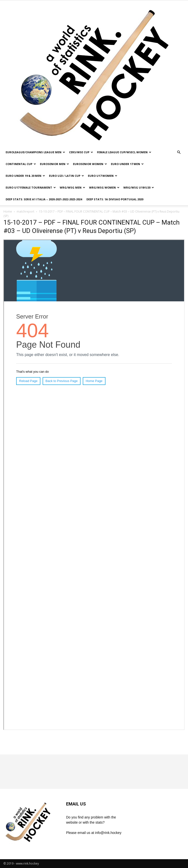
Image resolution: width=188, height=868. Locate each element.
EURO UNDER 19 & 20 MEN (25, 176)
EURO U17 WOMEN (103, 176)
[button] (179, 152)
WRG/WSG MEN (72, 187)
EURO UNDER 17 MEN (127, 164)
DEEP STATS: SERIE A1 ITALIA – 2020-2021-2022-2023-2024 (44, 199)
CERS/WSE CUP (81, 152)
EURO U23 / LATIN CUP (66, 176)
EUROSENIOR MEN (54, 164)
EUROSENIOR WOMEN (90, 164)
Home (8, 211)
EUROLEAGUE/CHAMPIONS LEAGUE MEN (35, 152)
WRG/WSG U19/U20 (139, 187)
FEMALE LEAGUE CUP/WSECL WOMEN (124, 152)
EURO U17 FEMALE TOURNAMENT (31, 187)
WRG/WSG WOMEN (104, 187)
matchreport (25, 211)
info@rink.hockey (108, 833)
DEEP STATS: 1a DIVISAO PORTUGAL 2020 (115, 199)
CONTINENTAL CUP (21, 164)
